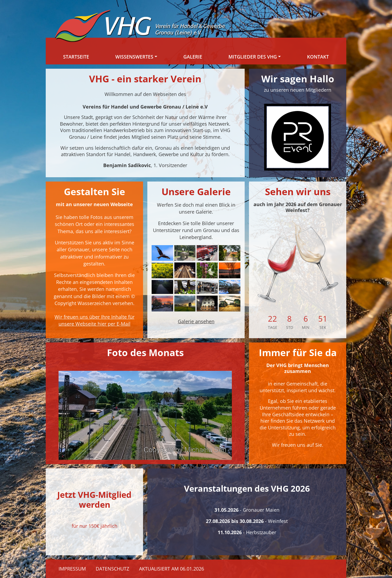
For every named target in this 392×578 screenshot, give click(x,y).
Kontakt (318, 57)
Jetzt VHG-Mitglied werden (94, 500)
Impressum (72, 569)
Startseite (76, 57)
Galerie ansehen (196, 321)
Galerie (193, 57)
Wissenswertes (134, 57)
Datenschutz (112, 569)
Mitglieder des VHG (253, 57)
